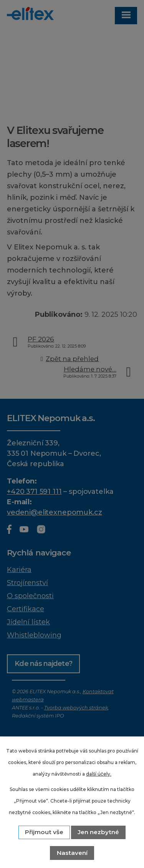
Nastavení (72, 853)
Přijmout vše (44, 832)
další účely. (99, 774)
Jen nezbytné (98, 832)
